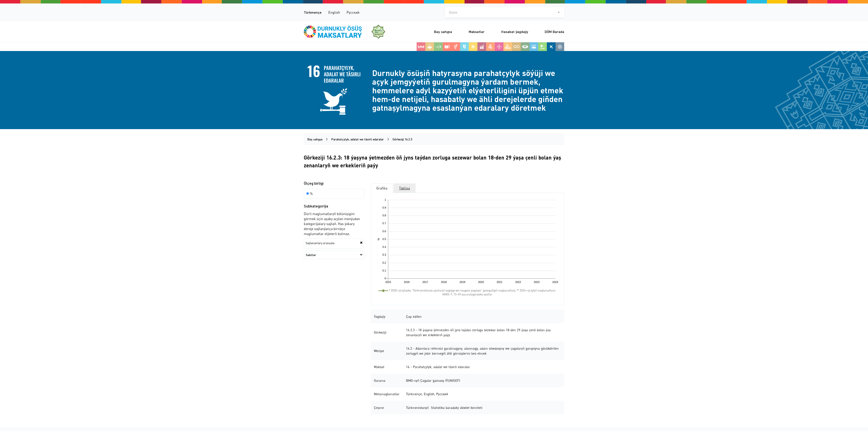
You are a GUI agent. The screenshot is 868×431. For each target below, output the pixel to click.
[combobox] (505, 12)
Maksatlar (477, 32)
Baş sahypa (443, 32)
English (334, 12)
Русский (353, 12)
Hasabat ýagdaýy (515, 32)
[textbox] (505, 12)
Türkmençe (313, 12)
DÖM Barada (554, 32)
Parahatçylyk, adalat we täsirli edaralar (358, 139)
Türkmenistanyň (418, 408)
